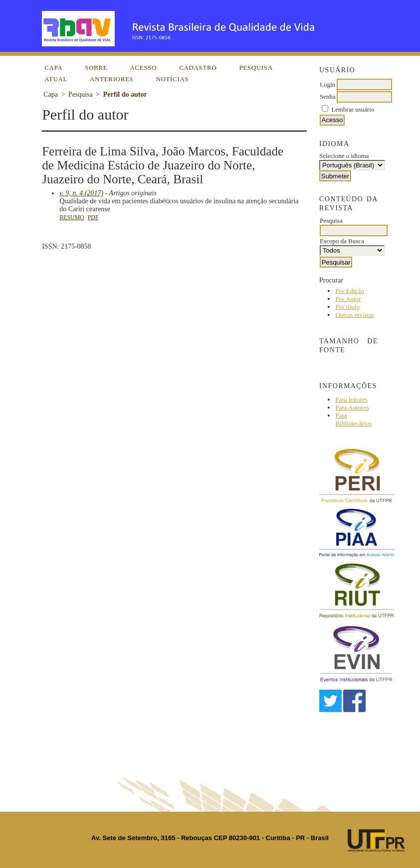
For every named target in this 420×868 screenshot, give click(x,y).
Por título (347, 307)
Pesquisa (256, 68)
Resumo (72, 217)
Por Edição (349, 291)
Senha (328, 96)
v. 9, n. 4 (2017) (81, 193)
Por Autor (348, 299)
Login (327, 84)
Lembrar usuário (353, 109)
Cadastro (198, 68)
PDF (93, 217)
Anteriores (111, 79)
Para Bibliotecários (353, 419)
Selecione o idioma (344, 156)
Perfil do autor (125, 94)
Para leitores (351, 399)
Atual (56, 79)
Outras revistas (355, 315)
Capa (53, 68)
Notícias (172, 79)
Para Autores (352, 407)
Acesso (143, 68)
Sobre (96, 68)
